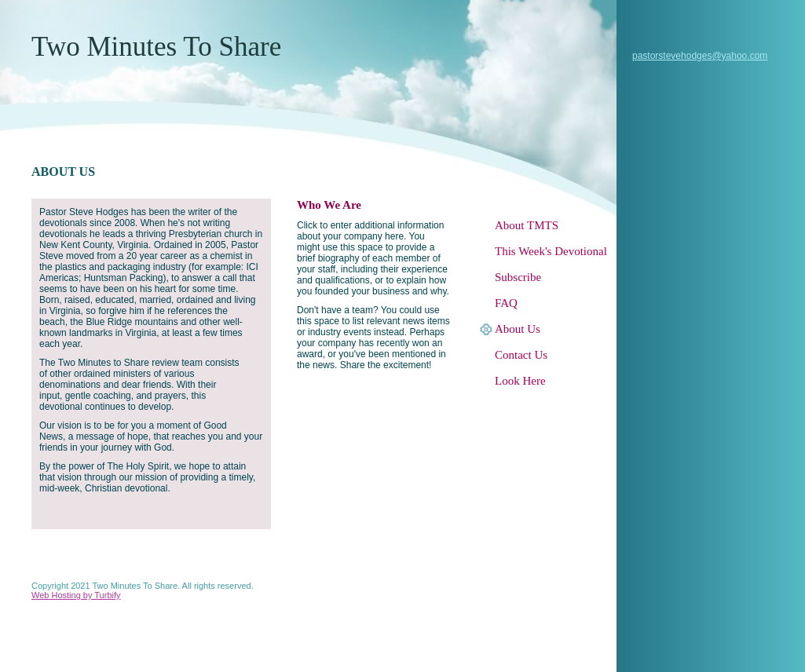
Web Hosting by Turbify (76, 595)
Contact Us (521, 355)
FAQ (506, 303)
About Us (518, 329)
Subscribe (518, 277)
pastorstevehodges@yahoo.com (700, 56)
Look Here (520, 381)
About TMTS (527, 225)
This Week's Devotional (551, 251)
